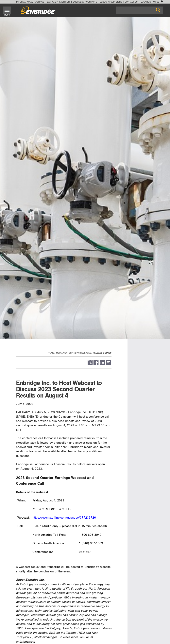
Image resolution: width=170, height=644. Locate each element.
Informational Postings (30, 2)
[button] (90, 364)
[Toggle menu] (7, 10)
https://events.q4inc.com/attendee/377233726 (64, 518)
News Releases (82, 353)
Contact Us (131, 2)
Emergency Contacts (85, 2)
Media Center (64, 353)
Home (51, 353)
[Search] (139, 10)
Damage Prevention (58, 2)
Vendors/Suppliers (111, 2)
